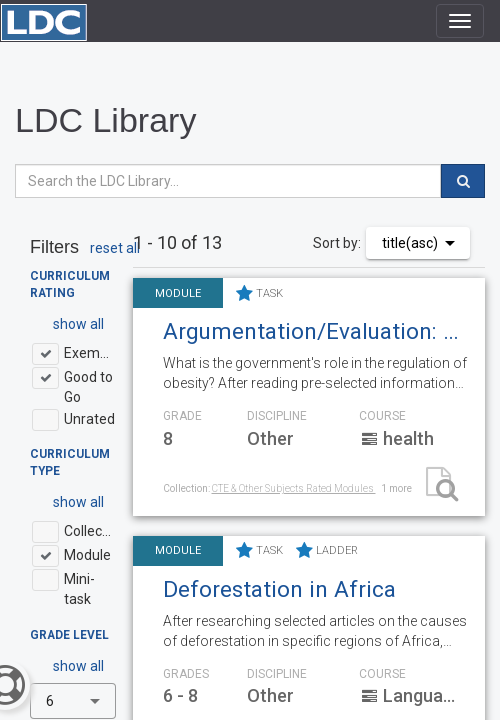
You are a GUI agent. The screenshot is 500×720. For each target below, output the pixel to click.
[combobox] (73, 701)
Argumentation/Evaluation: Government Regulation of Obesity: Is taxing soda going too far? (316, 331)
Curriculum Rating (70, 284)
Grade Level (69, 635)
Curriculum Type (70, 462)
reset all (115, 248)
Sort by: (337, 243)
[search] (463, 181)
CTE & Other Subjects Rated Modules (294, 488)
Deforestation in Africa (279, 589)
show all (78, 324)
